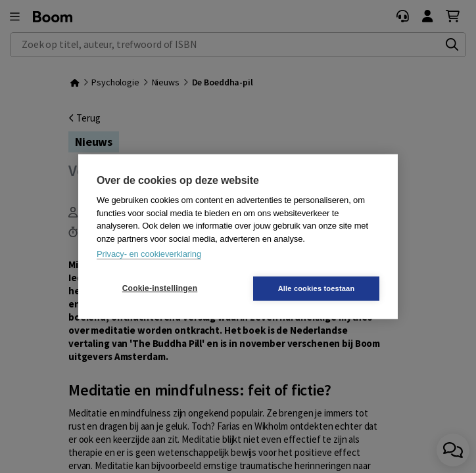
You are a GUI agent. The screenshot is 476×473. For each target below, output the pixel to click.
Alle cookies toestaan (317, 288)
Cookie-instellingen (160, 288)
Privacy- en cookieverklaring (149, 254)
